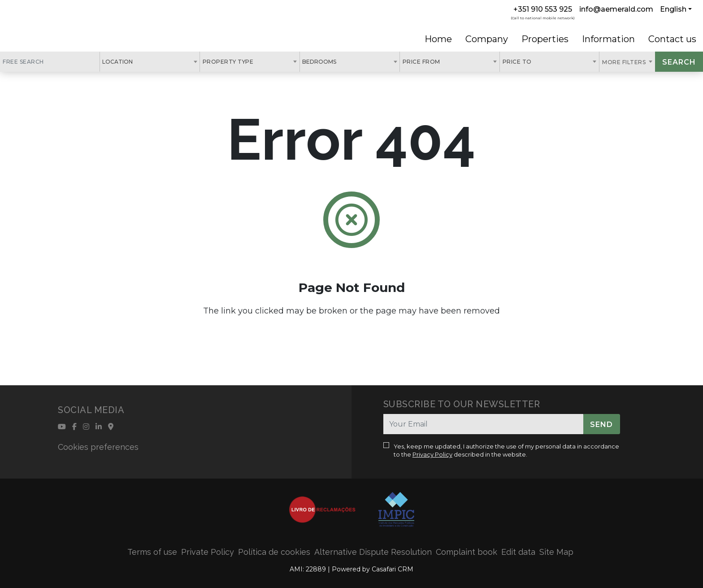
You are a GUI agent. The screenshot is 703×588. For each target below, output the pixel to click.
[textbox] (138, 61)
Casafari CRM (393, 569)
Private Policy (208, 552)
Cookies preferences (98, 447)
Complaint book (466, 552)
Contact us (672, 39)
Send (601, 425)
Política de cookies (274, 552)
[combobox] (150, 62)
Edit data (518, 552)
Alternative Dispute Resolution (373, 552)
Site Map (556, 552)
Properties (545, 39)
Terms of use (152, 552)
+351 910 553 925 (543, 9)
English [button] (673, 9)
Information (608, 39)
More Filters (625, 62)
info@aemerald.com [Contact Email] (616, 9)
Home (438, 39)
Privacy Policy (432, 454)
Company (487, 39)
